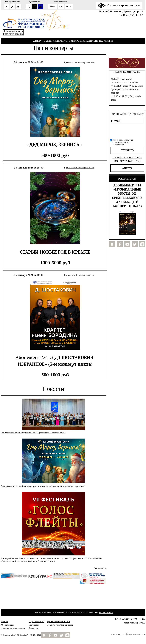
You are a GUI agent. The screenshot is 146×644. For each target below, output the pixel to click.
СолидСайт (24, 635)
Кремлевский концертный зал (79, 62)
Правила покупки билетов (60, 625)
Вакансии (33, 628)
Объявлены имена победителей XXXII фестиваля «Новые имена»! (33, 433)
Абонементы (60, 41)
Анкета (127, 168)
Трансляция (106, 41)
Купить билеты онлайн (58, 622)
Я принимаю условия (123, 142)
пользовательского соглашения (122, 143)
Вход (6, 34)
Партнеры (34, 625)
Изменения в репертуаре (13, 628)
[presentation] (126, 131)
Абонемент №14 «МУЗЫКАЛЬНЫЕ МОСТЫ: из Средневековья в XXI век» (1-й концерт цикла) (127, 196)
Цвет (69, 7)
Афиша (4, 622)
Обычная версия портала (119, 5)
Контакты (92, 41)
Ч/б (61, 7)
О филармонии (77, 41)
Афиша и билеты (43, 41)
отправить (127, 150)
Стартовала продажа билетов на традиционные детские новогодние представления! (43, 486)
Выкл (52, 7)
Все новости (100, 568)
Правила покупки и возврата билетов (127, 159)
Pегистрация (17, 34)
